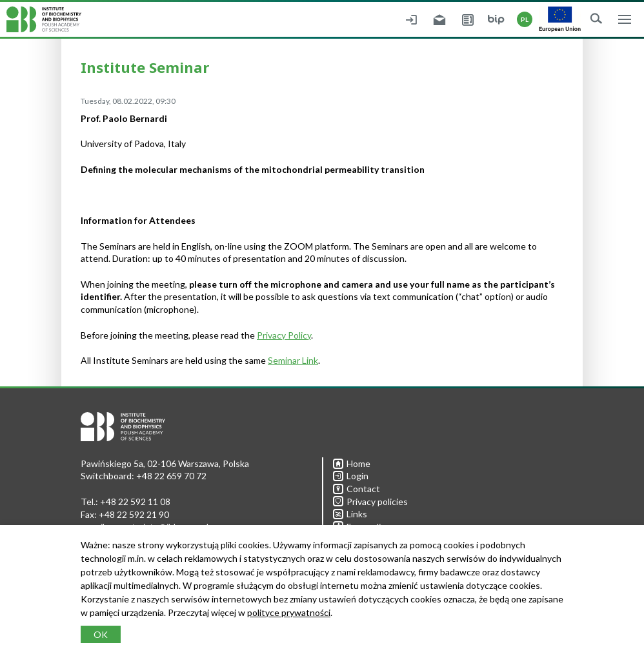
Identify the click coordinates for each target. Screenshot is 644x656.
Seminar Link (293, 360)
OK (101, 634)
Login (351, 476)
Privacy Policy (284, 335)
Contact (357, 489)
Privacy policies (370, 502)
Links (350, 514)
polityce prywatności (289, 612)
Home (352, 463)
